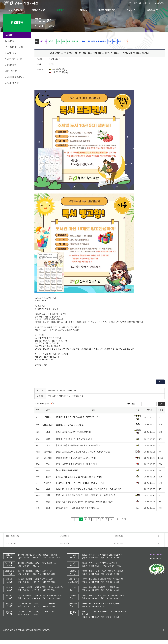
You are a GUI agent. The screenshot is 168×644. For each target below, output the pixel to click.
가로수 (132, 42)
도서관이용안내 (16, 10)
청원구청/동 (64, 544)
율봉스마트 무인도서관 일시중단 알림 (62, 391)
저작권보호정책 (155, 559)
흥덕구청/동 (11, 544)
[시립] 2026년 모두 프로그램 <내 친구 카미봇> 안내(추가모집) (83, 452)
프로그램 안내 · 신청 (14, 47)
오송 (90, 42)
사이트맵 (147, 3)
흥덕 (101, 42)
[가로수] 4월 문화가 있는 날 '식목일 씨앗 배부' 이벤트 (79, 477)
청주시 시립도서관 (23, 3)
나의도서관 (152, 10)
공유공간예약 (12, 83)
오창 (73, 42)
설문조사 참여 (11, 71)
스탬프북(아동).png (59, 73)
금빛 (78, 42)
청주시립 (45, 42)
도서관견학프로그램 (14, 59)
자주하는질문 (11, 53)
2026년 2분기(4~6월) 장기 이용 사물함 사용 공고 (78, 509)
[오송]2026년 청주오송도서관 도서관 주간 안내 (76, 465)
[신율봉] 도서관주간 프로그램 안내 (71, 425)
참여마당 (61, 10)
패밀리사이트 (119, 544)
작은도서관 (129, 10)
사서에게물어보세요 (15, 77)
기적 (139, 42)
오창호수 (54, 42)
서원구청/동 (118, 537)
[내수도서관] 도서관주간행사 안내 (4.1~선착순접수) (78, 446)
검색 (161, 404)
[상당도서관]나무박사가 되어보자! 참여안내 (75, 440)
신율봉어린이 (111, 42)
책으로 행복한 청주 (107, 10)
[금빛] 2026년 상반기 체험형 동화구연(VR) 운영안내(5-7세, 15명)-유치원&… (90, 490)
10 (111, 520)
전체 (37, 42)
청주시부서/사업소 (13, 537)
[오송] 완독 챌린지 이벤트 (67, 471)
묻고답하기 (10, 41)
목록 (160, 382)
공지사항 (9, 35)
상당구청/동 (64, 537)
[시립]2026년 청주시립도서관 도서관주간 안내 (76, 459)
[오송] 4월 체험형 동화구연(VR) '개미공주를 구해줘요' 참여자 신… (85, 502)
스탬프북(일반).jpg (58, 70)
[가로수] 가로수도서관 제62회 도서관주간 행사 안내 (78, 418)
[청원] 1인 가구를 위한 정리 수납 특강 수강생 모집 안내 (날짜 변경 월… (87, 496)
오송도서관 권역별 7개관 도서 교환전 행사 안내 (66, 397)
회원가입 (137, 3)
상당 (61, 42)
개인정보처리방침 (156, 555)
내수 (84, 42)
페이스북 (163, 631)
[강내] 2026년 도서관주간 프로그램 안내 (74, 433)
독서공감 (84, 10)
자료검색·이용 (39, 10)
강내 (120, 42)
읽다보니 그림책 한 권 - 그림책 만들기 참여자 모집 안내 (80, 484)
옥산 (125, 42)
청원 (67, 42)
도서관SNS (159, 3)
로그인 (129, 3)
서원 (96, 42)
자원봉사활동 (11, 65)
